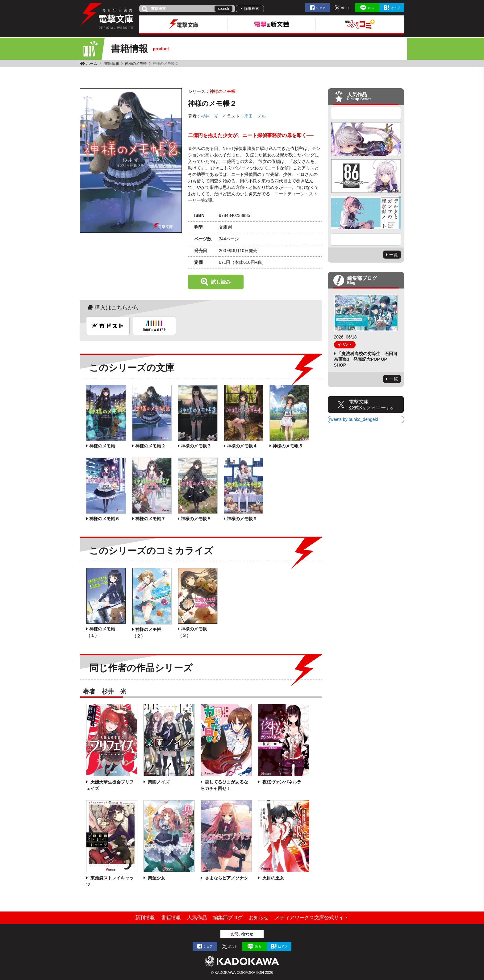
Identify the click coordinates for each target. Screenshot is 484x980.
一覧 (394, 255)
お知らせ (259, 918)
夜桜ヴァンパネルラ (281, 782)
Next (366, 239)
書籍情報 (112, 64)
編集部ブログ (228, 918)
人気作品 (197, 918)
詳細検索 (252, 9)
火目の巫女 (273, 878)
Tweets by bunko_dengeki (353, 419)
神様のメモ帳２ (150, 446)
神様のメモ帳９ (242, 519)
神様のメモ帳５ (288, 446)
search (223, 9)
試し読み (221, 282)
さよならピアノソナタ (226, 878)
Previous (366, 113)
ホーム (92, 64)
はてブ (395, 8)
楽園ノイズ (158, 782)
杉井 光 (210, 116)
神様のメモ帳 (136, 64)
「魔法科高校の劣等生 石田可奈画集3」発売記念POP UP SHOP (366, 359)
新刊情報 (145, 918)
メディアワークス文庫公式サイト (312, 918)
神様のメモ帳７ (150, 519)
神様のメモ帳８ (196, 519)
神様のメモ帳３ (196, 446)
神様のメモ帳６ (104, 519)
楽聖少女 (156, 878)
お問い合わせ (242, 934)
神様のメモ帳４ (242, 446)
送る (371, 8)
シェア (321, 8)
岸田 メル (255, 116)
